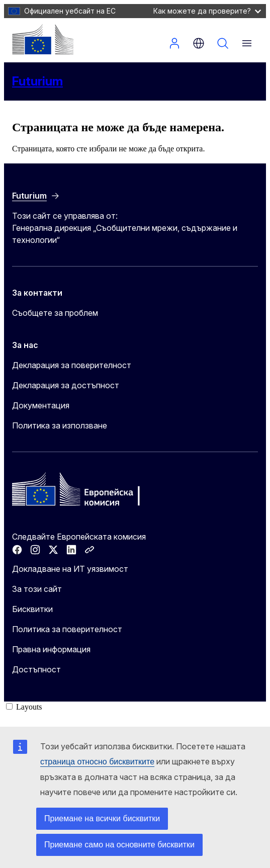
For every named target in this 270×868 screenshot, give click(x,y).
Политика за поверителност (67, 629)
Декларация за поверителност (72, 365)
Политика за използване (60, 425)
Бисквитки (32, 609)
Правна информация (51, 649)
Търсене (223, 43)
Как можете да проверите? (207, 11)
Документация (41, 405)
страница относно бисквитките (97, 762)
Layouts (29, 707)
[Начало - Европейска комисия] (43, 39)
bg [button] (199, 43)
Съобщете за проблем (55, 313)
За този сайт (37, 589)
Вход (174, 43)
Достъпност (36, 669)
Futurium (37, 81)
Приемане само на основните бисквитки (119, 845)
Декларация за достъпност (66, 385)
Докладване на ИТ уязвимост (70, 569)
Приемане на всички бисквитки (102, 818)
